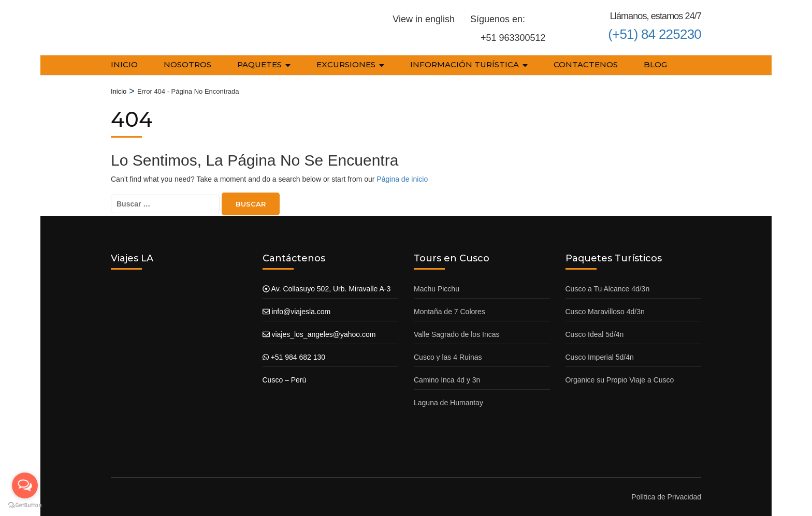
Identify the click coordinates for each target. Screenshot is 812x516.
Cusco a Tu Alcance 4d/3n (608, 289)
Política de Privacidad (666, 497)
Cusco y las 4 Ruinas (448, 357)
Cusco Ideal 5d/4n (595, 334)
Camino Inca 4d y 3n (447, 380)
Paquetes (259, 64)
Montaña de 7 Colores (450, 312)
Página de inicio (402, 179)
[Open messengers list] (25, 485)
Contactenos (586, 64)
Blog (655, 64)
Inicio (124, 64)
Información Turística (465, 64)
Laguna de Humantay (448, 403)
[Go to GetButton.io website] (25, 505)
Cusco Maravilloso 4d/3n (605, 312)
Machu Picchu (437, 289)
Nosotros (187, 64)
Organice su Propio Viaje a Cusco (620, 380)
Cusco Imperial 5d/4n (600, 357)
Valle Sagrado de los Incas (457, 334)
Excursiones (346, 64)
